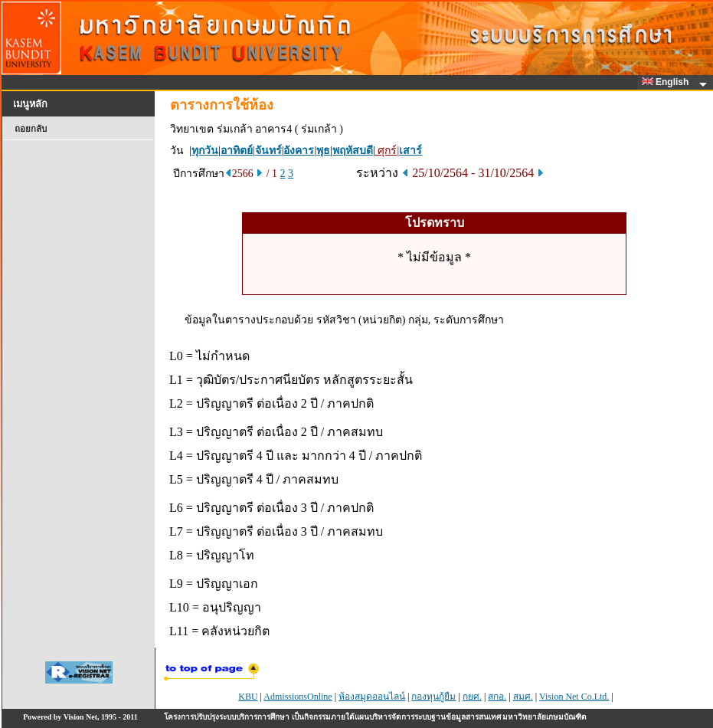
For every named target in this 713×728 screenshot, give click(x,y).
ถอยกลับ (31, 129)
